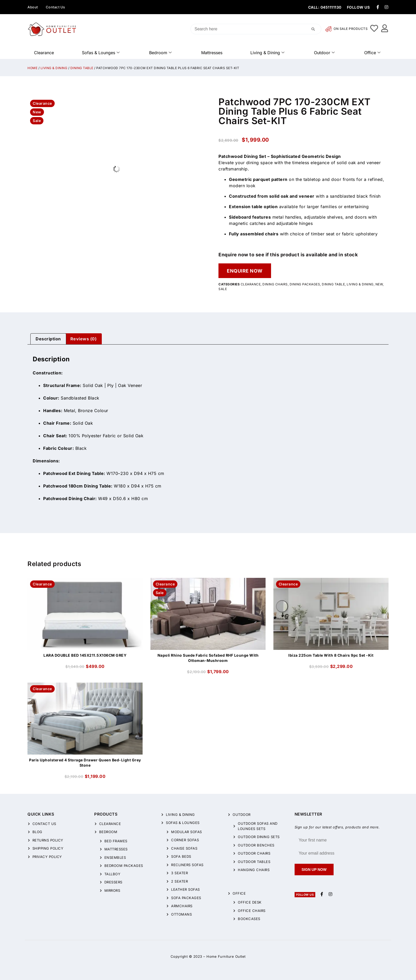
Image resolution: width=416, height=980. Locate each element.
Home (32, 68)
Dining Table (82, 68)
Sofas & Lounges (101, 53)
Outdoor (324, 53)
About (33, 7)
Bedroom (160, 53)
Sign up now (314, 870)
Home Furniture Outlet (226, 956)
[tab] (48, 339)
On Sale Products (347, 29)
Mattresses (212, 53)
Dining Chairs (275, 284)
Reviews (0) (84, 339)
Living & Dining (267, 53)
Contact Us (55, 7)
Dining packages (305, 284)
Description (48, 339)
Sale (223, 289)
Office (372, 53)
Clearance (44, 53)
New (379, 284)
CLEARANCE (251, 284)
